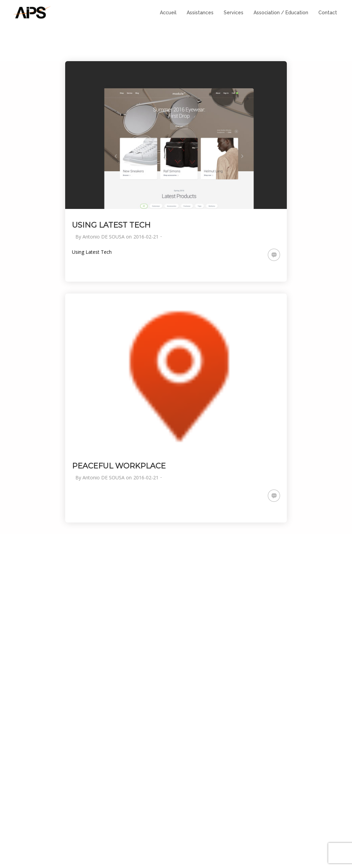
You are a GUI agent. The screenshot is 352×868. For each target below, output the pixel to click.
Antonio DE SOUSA (104, 237)
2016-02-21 (146, 237)
